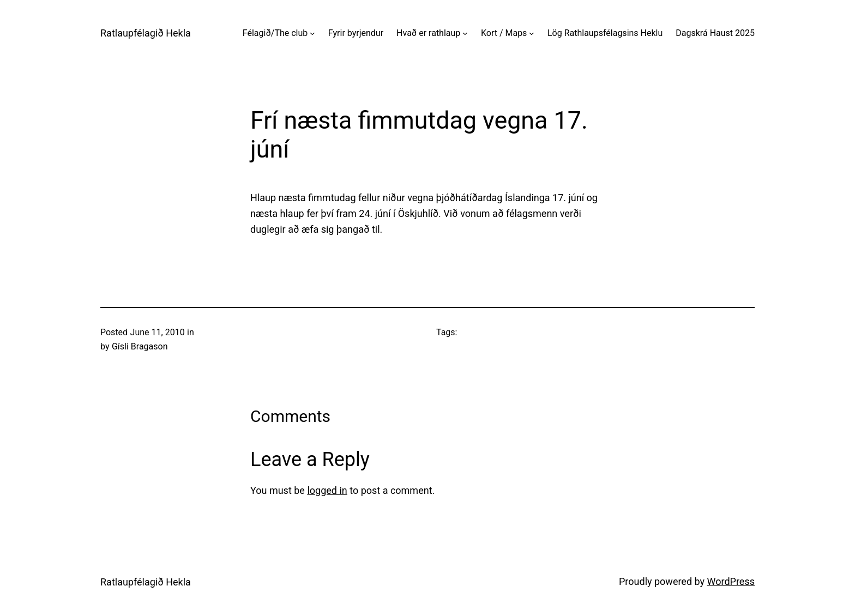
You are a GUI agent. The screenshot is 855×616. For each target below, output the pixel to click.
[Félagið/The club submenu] (312, 33)
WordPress (731, 581)
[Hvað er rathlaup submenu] (465, 33)
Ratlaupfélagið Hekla (146, 33)
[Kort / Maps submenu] (532, 33)
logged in (327, 490)
